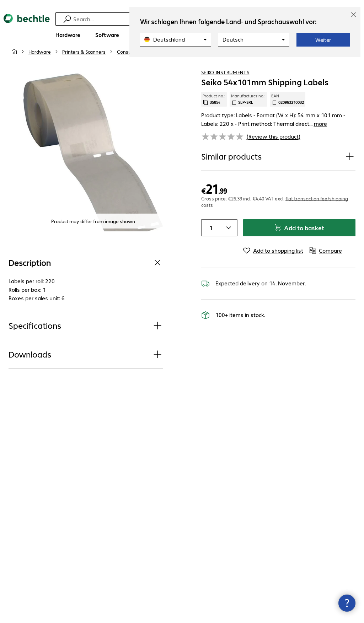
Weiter (323, 40)
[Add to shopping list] (336, 64)
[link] (194, 64)
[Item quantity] (210, 241)
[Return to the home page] (27, 25)
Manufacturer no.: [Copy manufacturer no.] (248, 112)
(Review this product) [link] (274, 149)
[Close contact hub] (347, 603)
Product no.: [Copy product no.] (214, 112)
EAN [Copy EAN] (288, 112)
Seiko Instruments (225, 85)
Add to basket (299, 240)
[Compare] (350, 64)
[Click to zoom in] (93, 165)
